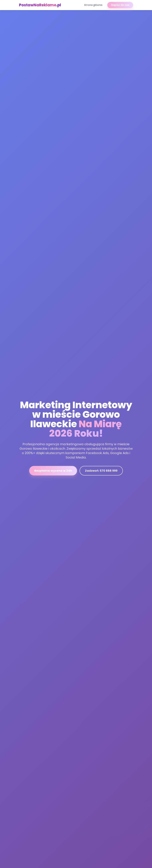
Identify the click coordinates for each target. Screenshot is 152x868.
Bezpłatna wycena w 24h (53, 472)
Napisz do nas (120, 5)
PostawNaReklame (40, 5)
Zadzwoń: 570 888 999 (101, 472)
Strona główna (93, 5)
